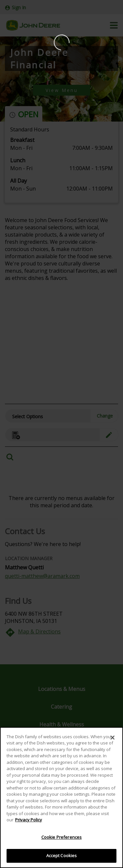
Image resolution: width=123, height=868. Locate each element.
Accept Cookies (62, 856)
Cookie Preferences (61, 837)
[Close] (113, 738)
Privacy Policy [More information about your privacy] (29, 820)
